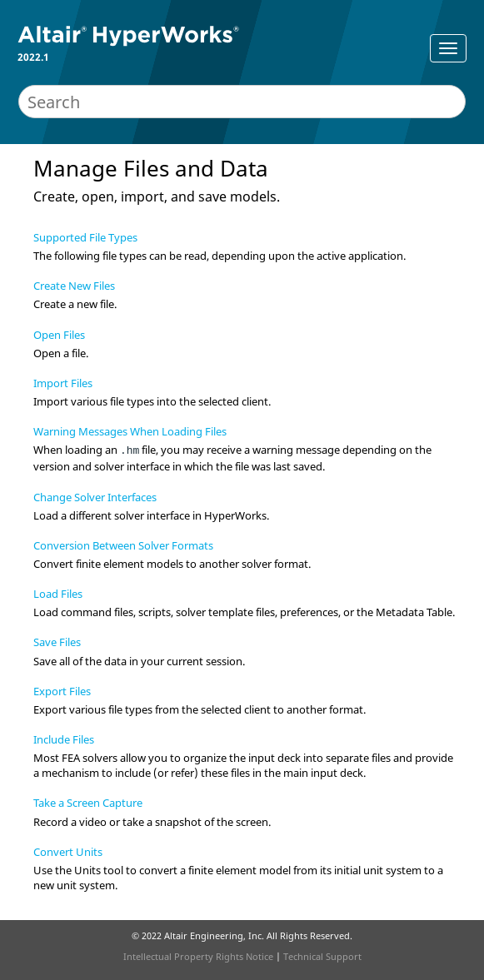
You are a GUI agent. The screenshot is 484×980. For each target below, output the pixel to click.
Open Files (59, 335)
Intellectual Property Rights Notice (198, 956)
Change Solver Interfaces (95, 497)
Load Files (58, 594)
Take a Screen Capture (88, 803)
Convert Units (68, 852)
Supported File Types (85, 237)
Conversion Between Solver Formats (123, 545)
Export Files (62, 691)
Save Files (57, 642)
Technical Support (322, 956)
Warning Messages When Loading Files (130, 431)
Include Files (64, 739)
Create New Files (74, 286)
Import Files (63, 383)
